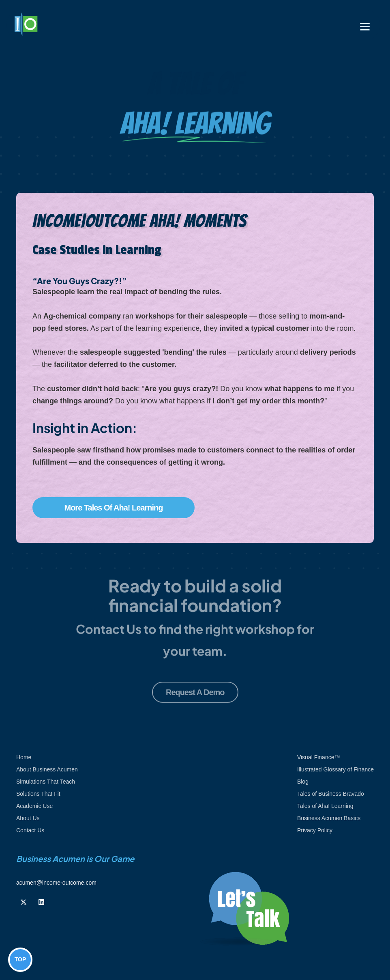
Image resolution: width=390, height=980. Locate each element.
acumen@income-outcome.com (56, 883)
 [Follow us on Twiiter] (24, 902)
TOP (20, 959)
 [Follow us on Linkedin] (41, 902)
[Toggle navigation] (365, 27)
